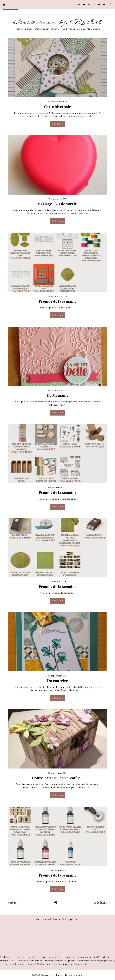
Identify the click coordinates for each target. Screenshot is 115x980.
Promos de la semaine (57, 301)
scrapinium (70, 919)
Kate (80, 975)
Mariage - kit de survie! (57, 204)
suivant (13, 902)
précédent (100, 902)
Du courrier (57, 680)
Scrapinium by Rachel (58, 22)
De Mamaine (57, 395)
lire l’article (57, 124)
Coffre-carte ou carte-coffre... (57, 778)
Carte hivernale (57, 107)
